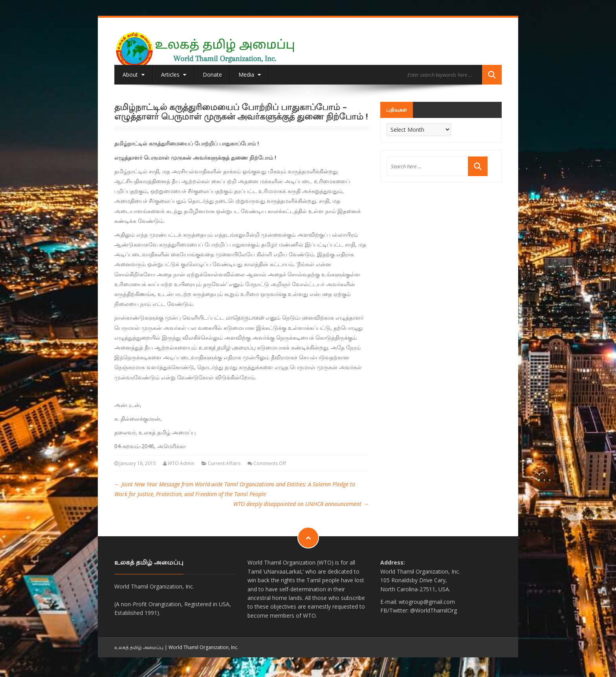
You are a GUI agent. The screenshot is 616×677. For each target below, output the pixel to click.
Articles (174, 75)
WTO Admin (181, 463)
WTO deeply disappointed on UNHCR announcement (301, 504)
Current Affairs (224, 463)
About (134, 75)
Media (250, 75)
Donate (212, 75)
